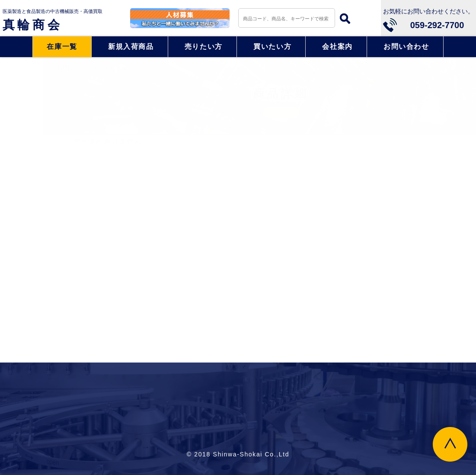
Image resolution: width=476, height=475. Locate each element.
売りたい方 (204, 47)
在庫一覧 (62, 47)
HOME (22, 67)
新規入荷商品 (131, 47)
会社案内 (337, 47)
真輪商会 (33, 25)
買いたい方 (272, 47)
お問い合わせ (406, 47)
